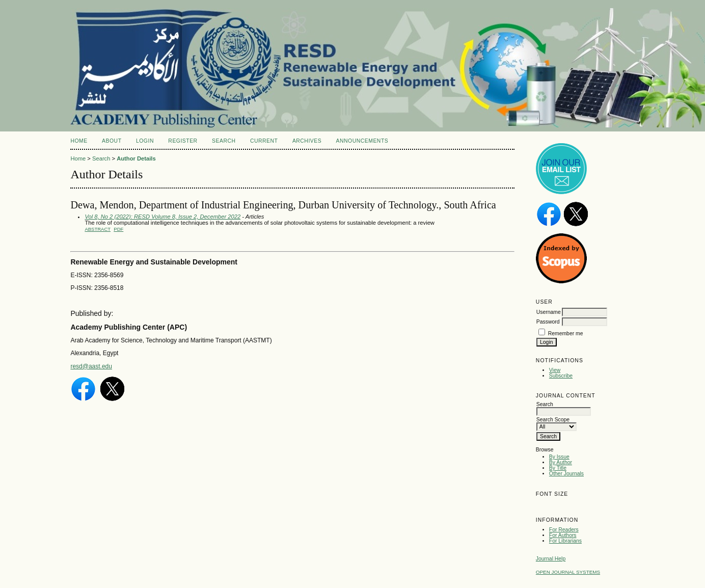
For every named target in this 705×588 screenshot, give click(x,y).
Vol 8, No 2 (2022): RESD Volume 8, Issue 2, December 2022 (162, 217)
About (112, 141)
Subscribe (561, 376)
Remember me (566, 333)
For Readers (564, 530)
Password (548, 322)
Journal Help (551, 559)
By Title (558, 468)
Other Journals (566, 474)
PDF (118, 229)
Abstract (98, 229)
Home (79, 141)
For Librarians (565, 541)
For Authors (563, 535)
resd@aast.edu (91, 366)
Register (183, 141)
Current (264, 141)
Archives (307, 141)
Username (549, 312)
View (555, 370)
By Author (561, 462)
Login (145, 141)
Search (224, 141)
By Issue (559, 457)
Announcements (362, 141)
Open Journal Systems (568, 572)
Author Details (136, 158)
